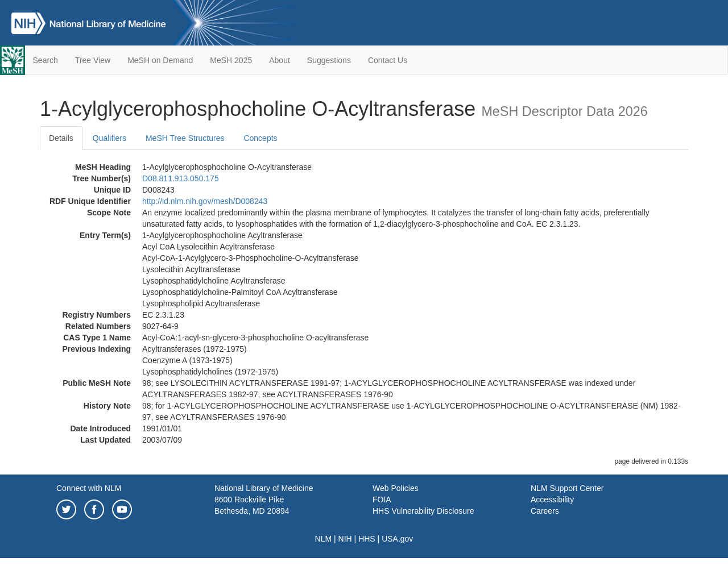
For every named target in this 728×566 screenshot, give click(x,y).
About (280, 60)
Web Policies (396, 488)
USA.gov (397, 539)
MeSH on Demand (160, 60)
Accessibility (552, 500)
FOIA (382, 500)
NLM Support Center (567, 488)
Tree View (93, 60)
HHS (367, 539)
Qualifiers (109, 138)
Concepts (260, 138)
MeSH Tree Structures (185, 138)
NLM (324, 539)
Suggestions (329, 60)
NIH (345, 539)
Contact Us (388, 60)
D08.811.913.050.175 (181, 178)
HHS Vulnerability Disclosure (423, 511)
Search (45, 60)
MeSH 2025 (231, 60)
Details (61, 138)
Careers (545, 511)
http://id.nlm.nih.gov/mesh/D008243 (205, 201)
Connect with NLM (89, 488)
